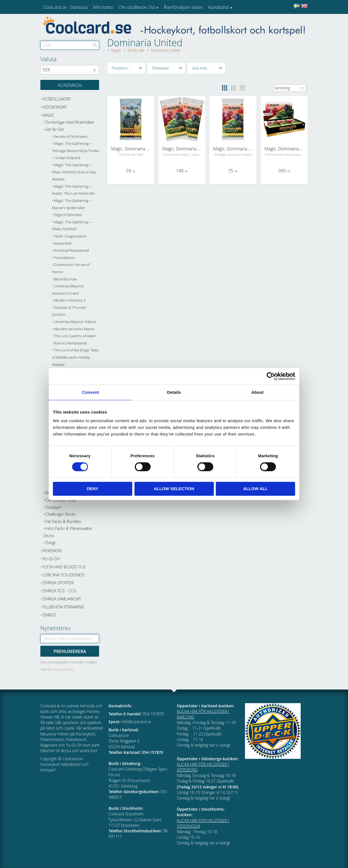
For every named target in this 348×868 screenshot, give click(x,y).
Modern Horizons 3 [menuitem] (70, 300)
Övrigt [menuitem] (51, 543)
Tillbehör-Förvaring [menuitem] (63, 607)
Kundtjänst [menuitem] (219, 7)
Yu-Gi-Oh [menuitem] (51, 559)
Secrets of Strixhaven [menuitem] (71, 137)
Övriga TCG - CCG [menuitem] (59, 591)
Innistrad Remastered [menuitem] (71, 250)
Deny (93, 489)
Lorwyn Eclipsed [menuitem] (67, 158)
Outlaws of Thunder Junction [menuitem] (69, 311)
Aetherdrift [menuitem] (63, 244)
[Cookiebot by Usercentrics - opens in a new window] (271, 376)
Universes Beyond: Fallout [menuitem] (75, 322)
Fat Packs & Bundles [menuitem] (63, 521)
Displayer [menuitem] (53, 507)
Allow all (256, 489)
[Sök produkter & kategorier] (70, 45)
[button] (126, 68)
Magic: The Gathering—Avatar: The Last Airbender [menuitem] (73, 190)
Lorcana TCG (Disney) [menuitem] (63, 575)
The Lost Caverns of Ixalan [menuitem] (75, 336)
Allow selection (174, 489)
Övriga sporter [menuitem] (58, 583)
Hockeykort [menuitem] (55, 107)
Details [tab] (174, 392)
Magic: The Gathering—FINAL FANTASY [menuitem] (72, 226)
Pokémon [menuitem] (52, 551)
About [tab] (258, 392)
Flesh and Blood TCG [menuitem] (64, 567)
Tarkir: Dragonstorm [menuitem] (70, 236)
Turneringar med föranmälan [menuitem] (70, 122)
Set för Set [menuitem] (55, 129)
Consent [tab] (91, 392)
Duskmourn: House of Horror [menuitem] (71, 268)
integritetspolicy (63, 669)
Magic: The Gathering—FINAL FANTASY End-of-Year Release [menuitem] (74, 172)
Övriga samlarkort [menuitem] (62, 599)
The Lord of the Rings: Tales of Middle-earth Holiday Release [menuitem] (75, 357)
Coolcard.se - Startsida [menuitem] (65, 7)
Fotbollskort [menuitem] (57, 99)
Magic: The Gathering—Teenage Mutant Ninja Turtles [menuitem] (76, 147)
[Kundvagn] (70, 85)
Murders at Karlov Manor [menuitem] (74, 329)
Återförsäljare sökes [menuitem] (183, 7)
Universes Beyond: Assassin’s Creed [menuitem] (68, 290)
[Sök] (95, 45)
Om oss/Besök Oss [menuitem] (137, 7)
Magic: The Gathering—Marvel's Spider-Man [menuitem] (72, 204)
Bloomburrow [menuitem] (65, 279)
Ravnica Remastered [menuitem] (70, 343)
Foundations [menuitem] (64, 258)
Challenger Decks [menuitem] (61, 514)
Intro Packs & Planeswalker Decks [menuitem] (68, 532)
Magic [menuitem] (49, 115)
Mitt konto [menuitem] (103, 7)
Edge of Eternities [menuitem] (68, 215)
